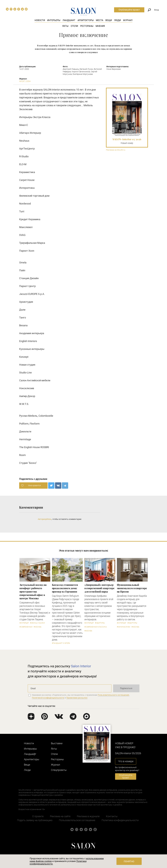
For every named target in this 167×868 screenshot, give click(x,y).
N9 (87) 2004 (25, 81)
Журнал (128, 20)
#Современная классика (96, 627)
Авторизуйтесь (45, 519)
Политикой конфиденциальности (48, 698)
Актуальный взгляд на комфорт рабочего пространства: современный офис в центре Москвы (33, 592)
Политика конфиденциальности (120, 820)
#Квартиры (100, 623)
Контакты (112, 816)
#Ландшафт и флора (61, 643)
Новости (40, 20)
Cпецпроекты (59, 770)
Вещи (109, 20)
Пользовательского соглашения (113, 695)
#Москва (38, 627)
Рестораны (87, 26)
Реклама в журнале (88, 816)
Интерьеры (54, 20)
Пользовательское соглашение (77, 820)
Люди (117, 20)
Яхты (65, 26)
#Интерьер (24, 623)
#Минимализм (124, 627)
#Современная (26, 627)
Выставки (57, 743)
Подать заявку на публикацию (35, 820)
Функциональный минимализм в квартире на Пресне (132, 588)
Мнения (100, 26)
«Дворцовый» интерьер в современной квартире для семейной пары (99, 588)
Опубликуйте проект (129, 10)
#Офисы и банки (37, 623)
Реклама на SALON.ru (116, 150)
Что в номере (126, 761)
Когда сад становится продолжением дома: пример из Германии (65, 588)
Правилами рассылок (77, 698)
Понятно (129, 861)
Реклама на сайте (60, 816)
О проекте (38, 816)
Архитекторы (86, 20)
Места (100, 20)
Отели (74, 26)
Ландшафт (69, 20)
